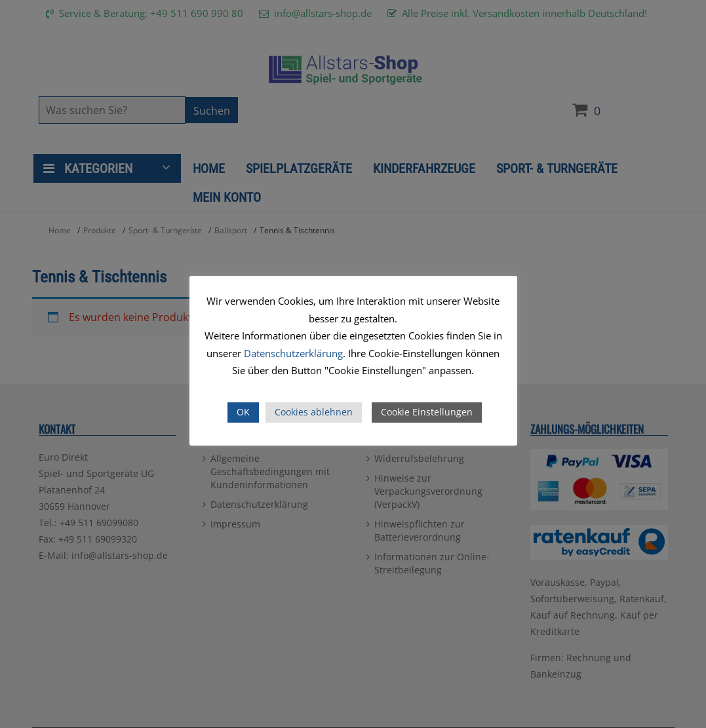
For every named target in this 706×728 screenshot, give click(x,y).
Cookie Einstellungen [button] (427, 412)
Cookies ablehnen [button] (314, 412)
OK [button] (243, 412)
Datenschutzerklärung (293, 353)
